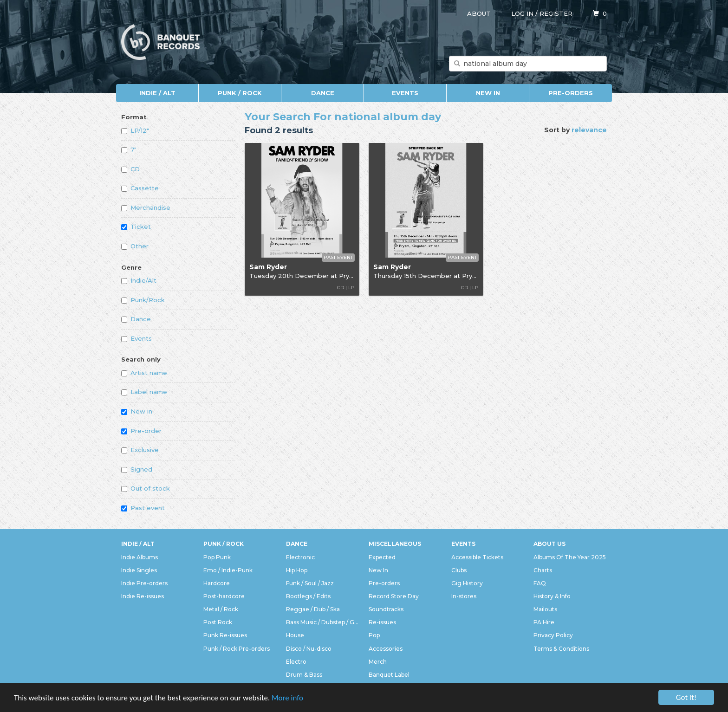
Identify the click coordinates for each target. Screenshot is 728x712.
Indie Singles (139, 570)
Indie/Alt (139, 280)
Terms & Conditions (561, 649)
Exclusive (140, 450)
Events (405, 93)
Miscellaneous (395, 544)
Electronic (300, 557)
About (479, 13)
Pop (374, 635)
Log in (522, 13)
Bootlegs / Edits (308, 596)
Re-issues (382, 622)
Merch (378, 662)
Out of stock (146, 488)
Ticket (136, 227)
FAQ (540, 583)
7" (129, 149)
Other (135, 246)
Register (556, 13)
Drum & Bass (304, 675)
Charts (543, 570)
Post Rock (218, 622)
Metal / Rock (221, 609)
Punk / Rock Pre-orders (237, 649)
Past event (143, 508)
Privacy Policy (553, 635)
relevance (589, 130)
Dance (323, 93)
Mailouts (545, 609)
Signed (137, 469)
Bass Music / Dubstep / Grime (323, 622)
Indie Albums (140, 557)
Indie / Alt (157, 93)
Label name (144, 392)
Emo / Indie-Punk (228, 570)
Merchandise (146, 207)
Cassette (140, 188)
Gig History (467, 583)
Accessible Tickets (477, 557)
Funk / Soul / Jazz (310, 583)
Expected (382, 557)
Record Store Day (394, 596)
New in (137, 411)
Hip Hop (297, 570)
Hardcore (217, 583)
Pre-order (141, 431)
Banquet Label (389, 675)
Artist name (144, 373)
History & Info (552, 596)
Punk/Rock (143, 300)
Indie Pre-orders (144, 583)
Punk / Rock (240, 93)
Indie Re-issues (143, 596)
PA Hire (544, 622)
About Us (549, 544)
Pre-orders (571, 93)
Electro (296, 662)
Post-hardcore (224, 596)
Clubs (459, 570)
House (295, 635)
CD (130, 169)
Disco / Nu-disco (309, 649)
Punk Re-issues (225, 635)
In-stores (464, 596)
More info (287, 698)
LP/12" (135, 130)
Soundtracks (386, 609)
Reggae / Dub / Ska (313, 609)
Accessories (386, 649)
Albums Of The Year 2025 (570, 557)
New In (488, 93)
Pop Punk (217, 557)
